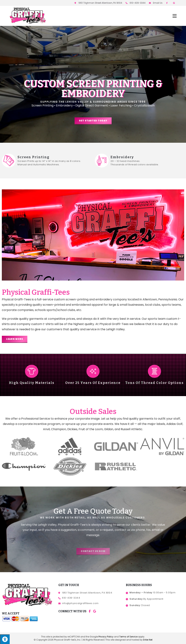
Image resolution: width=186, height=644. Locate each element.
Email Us (158, 3)
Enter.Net (148, 640)
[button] (93, 121)
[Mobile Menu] (175, 16)
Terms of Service (128, 637)
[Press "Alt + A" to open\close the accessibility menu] (5, 639)
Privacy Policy (106, 637)
